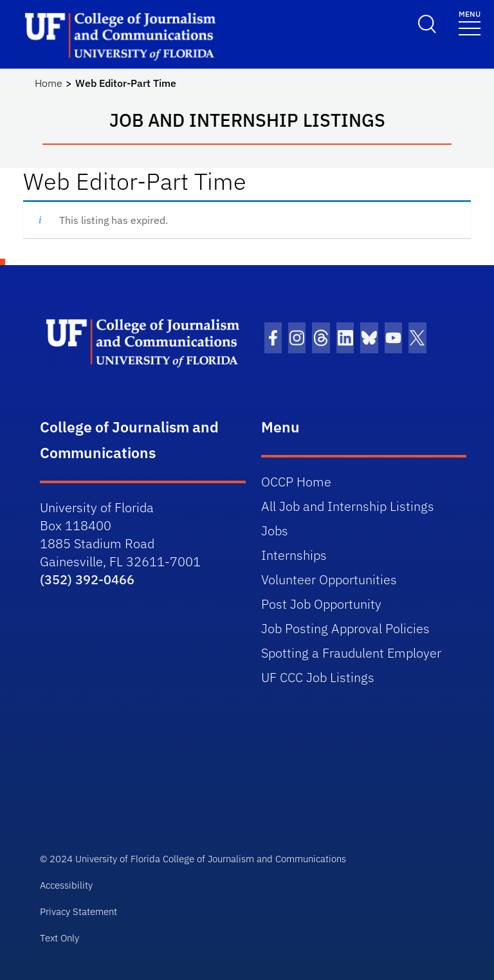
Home (49, 83)
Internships (294, 555)
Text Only (59, 938)
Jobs (275, 531)
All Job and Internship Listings (348, 506)
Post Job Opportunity (321, 604)
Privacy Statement (78, 911)
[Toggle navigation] (470, 22)
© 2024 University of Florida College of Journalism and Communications (193, 859)
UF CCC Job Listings (318, 677)
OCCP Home (296, 482)
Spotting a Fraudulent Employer (351, 653)
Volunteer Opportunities (329, 579)
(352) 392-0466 (87, 579)
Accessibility (66, 885)
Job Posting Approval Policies (345, 628)
